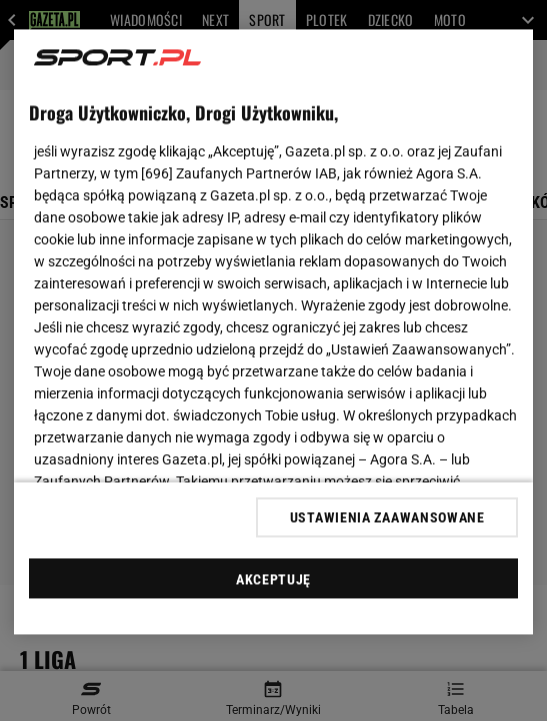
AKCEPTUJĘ (273, 579)
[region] (274, 332)
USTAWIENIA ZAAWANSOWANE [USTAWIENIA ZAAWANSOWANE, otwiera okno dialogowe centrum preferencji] (387, 517)
